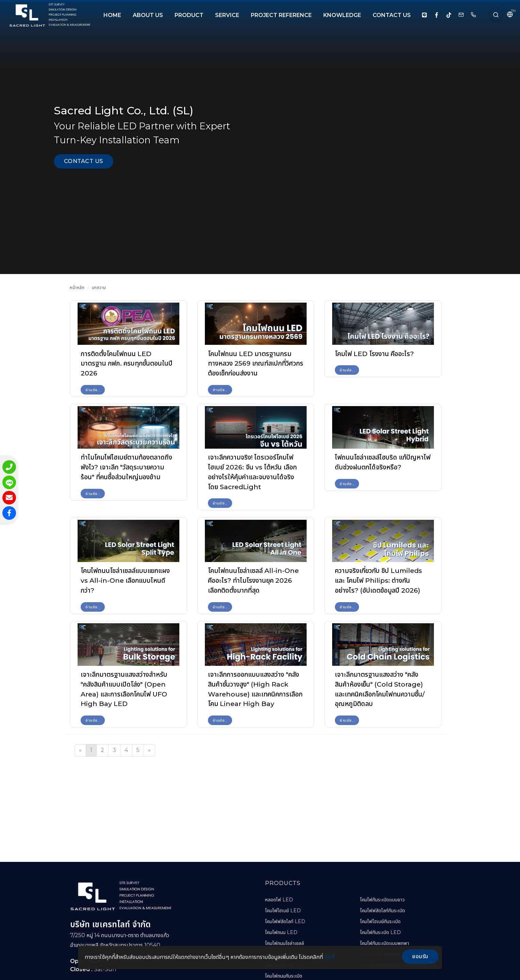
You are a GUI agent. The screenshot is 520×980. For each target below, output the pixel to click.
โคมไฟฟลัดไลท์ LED (285, 921)
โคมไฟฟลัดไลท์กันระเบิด (383, 911)
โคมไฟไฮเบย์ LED (283, 911)
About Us (148, 15)
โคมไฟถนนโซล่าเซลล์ (285, 943)
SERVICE (227, 15)
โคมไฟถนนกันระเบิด (284, 976)
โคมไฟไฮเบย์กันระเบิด (380, 921)
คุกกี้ (329, 957)
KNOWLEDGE (342, 15)
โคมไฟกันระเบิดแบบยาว (382, 900)
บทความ (99, 287)
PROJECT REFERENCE (281, 15)
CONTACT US (392, 15)
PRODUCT (189, 15)
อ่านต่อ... (93, 390)
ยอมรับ (420, 956)
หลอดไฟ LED (279, 900)
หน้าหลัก (77, 287)
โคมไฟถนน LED (281, 932)
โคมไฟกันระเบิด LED (380, 932)
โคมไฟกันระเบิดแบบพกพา (385, 943)
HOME (112, 15)
